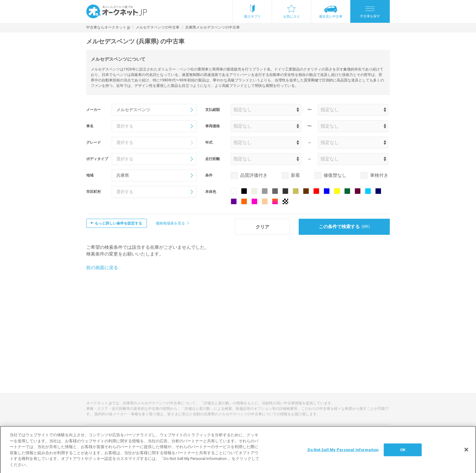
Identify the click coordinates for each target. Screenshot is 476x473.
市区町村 (93, 192)
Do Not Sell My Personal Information (343, 453)
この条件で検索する (344, 227)
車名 (90, 126)
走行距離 (212, 159)
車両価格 (212, 126)
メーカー (93, 110)
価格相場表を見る (170, 223)
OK (403, 453)
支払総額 (212, 110)
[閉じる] (466, 453)
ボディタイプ (97, 159)
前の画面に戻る (102, 268)
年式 (209, 142)
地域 (90, 175)
